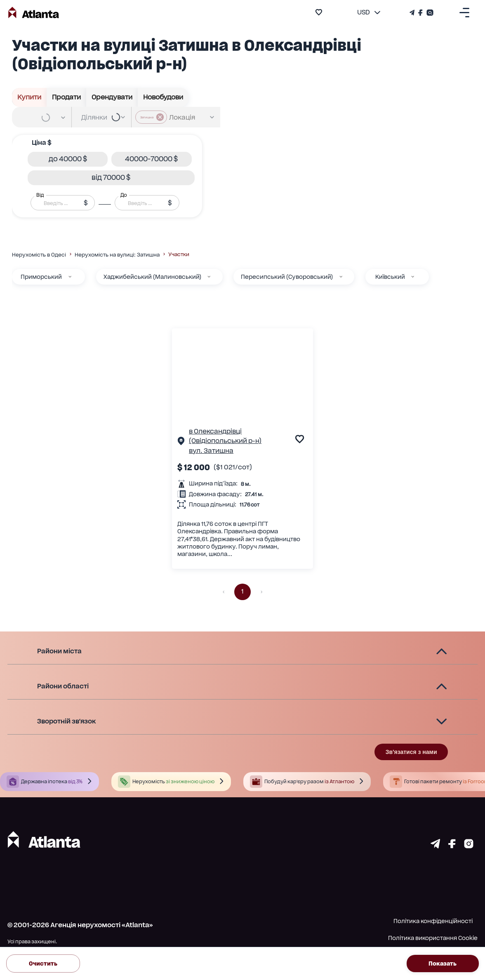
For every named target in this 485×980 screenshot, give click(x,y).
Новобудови (163, 97)
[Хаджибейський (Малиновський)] (209, 277)
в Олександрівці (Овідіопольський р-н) (225, 436)
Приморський (41, 277)
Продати (67, 97)
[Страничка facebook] (452, 846)
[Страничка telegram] (435, 846)
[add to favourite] (319, 12)
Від (40, 195)
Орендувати (112, 97)
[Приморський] (70, 277)
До (124, 195)
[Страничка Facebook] (421, 13)
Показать (443, 964)
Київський (390, 277)
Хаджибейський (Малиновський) (152, 277)
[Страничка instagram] (469, 846)
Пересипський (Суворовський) (287, 277)
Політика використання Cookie (433, 938)
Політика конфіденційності (433, 921)
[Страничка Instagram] (429, 13)
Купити (29, 97)
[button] (68, 159)
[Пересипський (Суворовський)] (341, 277)
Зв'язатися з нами (411, 752)
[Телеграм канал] (413, 13)
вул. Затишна (211, 451)
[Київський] (413, 277)
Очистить (43, 964)
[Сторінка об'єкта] (181, 442)
